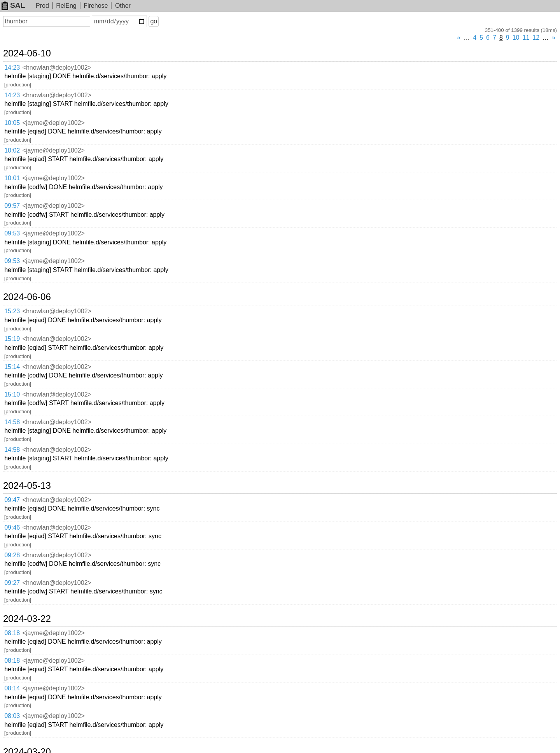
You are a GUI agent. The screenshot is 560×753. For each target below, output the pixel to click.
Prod (42, 6)
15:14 (12, 367)
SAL (13, 5)
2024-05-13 (27, 486)
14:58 (12, 422)
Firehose (96, 6)
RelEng (66, 6)
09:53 (12, 233)
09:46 (12, 527)
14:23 (12, 68)
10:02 (12, 150)
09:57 (12, 206)
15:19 (12, 339)
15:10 (12, 394)
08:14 (12, 688)
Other (123, 6)
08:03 (12, 716)
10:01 (12, 178)
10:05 (12, 123)
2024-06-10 (27, 53)
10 (516, 38)
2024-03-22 (27, 619)
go (154, 21)
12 (536, 38)
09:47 (12, 500)
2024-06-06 (27, 297)
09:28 (12, 555)
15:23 (12, 311)
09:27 (12, 583)
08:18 (12, 633)
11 (526, 38)
